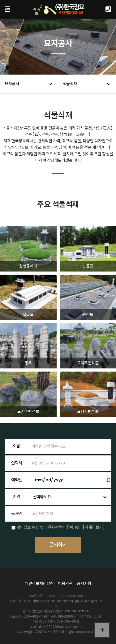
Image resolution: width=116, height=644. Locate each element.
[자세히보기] (94, 527)
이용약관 (65, 584)
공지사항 (84, 584)
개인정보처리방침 (39, 584)
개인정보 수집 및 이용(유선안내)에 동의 (49, 527)
